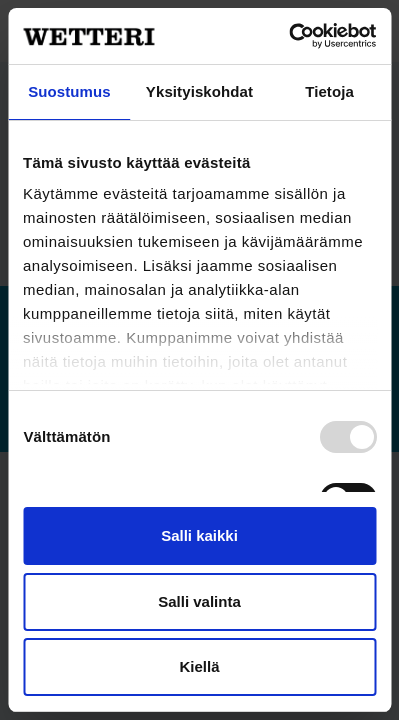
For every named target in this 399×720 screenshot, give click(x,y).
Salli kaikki (199, 535)
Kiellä (199, 666)
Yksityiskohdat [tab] (199, 91)
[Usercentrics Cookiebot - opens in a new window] (288, 36)
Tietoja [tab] (329, 91)
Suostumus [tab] (69, 91)
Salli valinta (199, 601)
